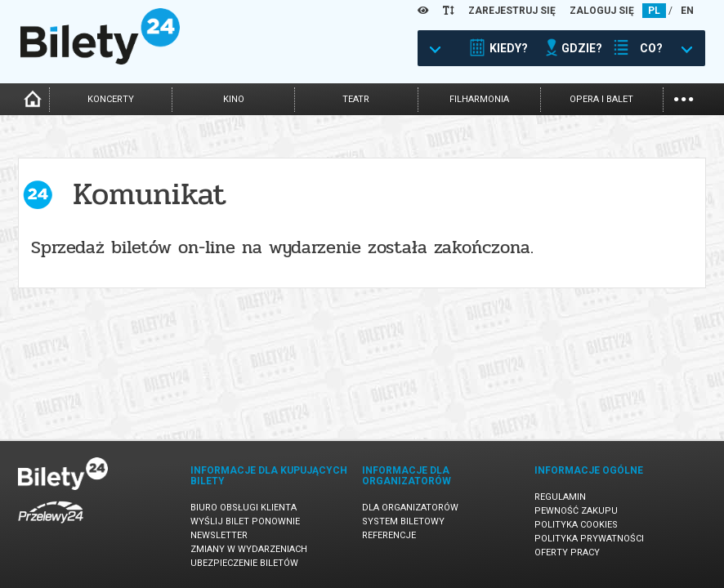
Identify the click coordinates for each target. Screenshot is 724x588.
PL (654, 11)
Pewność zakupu (576, 511)
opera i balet (601, 99)
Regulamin (560, 497)
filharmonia (479, 99)
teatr (356, 99)
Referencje (389, 535)
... (684, 98)
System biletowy (403, 521)
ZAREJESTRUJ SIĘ (512, 11)
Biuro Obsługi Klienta (244, 508)
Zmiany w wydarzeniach (249, 549)
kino (234, 99)
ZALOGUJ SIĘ (602, 11)
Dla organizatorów (410, 508)
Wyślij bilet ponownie (245, 521)
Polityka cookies (576, 525)
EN (687, 11)
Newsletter (219, 535)
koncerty (111, 99)
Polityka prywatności (589, 539)
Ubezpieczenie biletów (244, 563)
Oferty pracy (567, 552)
